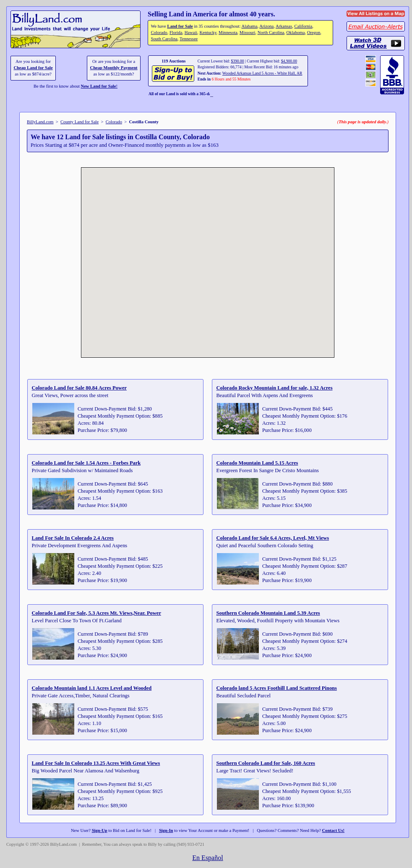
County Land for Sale (80, 122)
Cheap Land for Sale (33, 68)
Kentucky (208, 32)
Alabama (249, 26)
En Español (207, 858)
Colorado (159, 32)
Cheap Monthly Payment (114, 68)
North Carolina (271, 32)
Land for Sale (180, 26)
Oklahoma (296, 32)
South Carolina (164, 39)
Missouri (248, 32)
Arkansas (284, 26)
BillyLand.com (40, 122)
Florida (176, 32)
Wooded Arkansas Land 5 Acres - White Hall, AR (262, 73)
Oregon (314, 32)
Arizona (266, 26)
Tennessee (189, 39)
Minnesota (228, 32)
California (303, 26)
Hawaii (191, 32)
